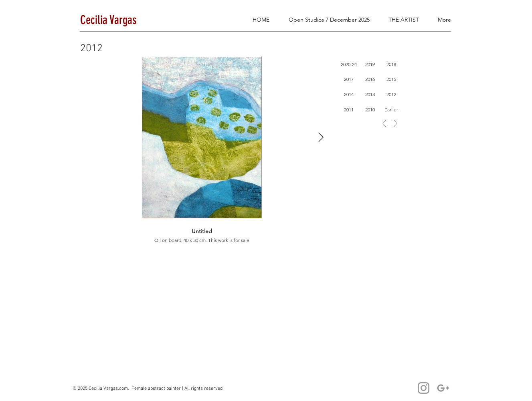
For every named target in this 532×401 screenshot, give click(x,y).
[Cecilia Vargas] (424, 388)
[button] (501, 30)
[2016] (370, 79)
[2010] (370, 110)
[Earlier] (391, 110)
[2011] (349, 110)
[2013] (370, 95)
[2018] (391, 64)
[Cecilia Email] (443, 388)
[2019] (370, 64)
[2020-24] (349, 64)
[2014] (349, 95)
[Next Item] (321, 137)
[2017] (349, 79)
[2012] (391, 95)
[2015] (391, 79)
